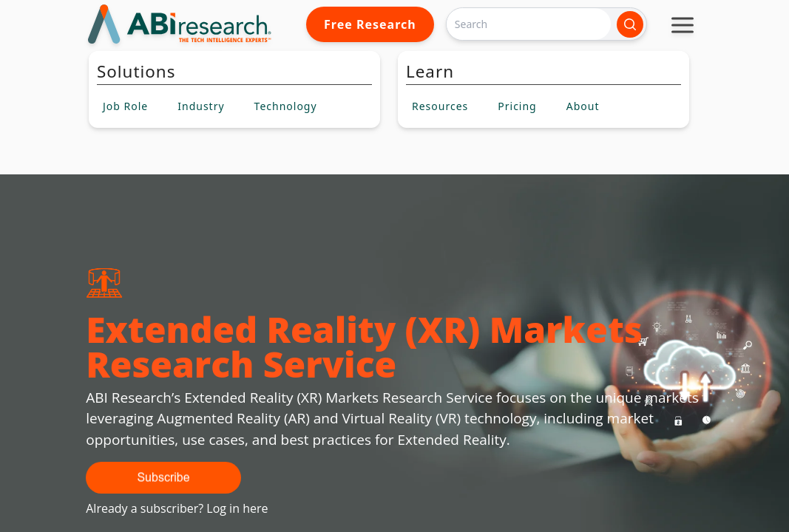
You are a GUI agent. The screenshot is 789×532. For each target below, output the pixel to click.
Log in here (237, 508)
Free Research (370, 24)
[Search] (529, 24)
